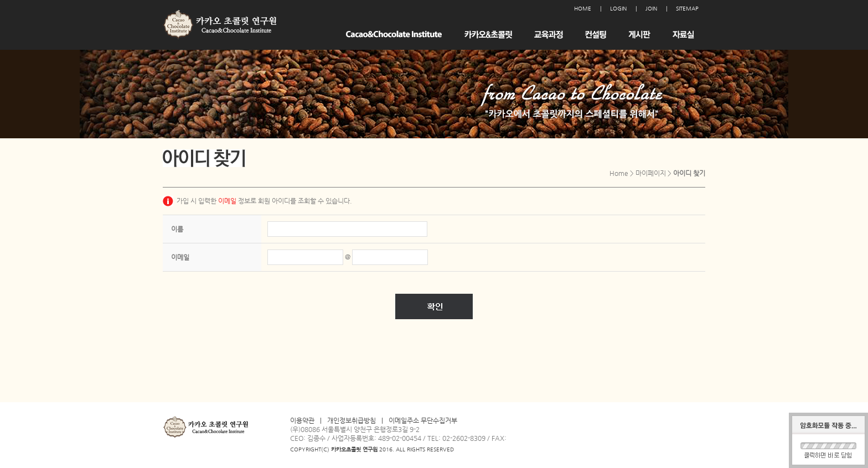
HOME (583, 9)
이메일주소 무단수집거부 (423, 420)
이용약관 (302, 420)
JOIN (651, 9)
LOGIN (618, 9)
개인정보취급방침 (352, 420)
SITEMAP (687, 9)
